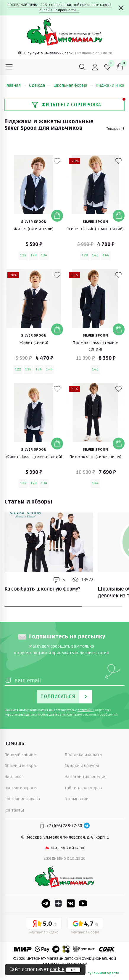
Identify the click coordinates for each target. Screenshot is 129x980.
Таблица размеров (83, 788)
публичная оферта (103, 973)
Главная (16, 85)
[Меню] (9, 67)
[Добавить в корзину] (57, 216)
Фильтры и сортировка (66, 105)
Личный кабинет (21, 755)
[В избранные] (57, 161)
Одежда (40, 85)
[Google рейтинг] (85, 927)
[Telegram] (87, 826)
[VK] (71, 903)
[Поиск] (83, 67)
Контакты (14, 810)
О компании (76, 799)
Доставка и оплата (83, 755)
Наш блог (14, 777)
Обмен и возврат (21, 766)
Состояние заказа (22, 799)
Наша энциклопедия (86, 777)
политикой (86, 710)
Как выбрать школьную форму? (42, 589)
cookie (57, 970)
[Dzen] (58, 903)
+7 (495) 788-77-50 (64, 826)
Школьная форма (73, 85)
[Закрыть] (121, 8)
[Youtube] (83, 903)
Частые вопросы (21, 788)
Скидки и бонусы (82, 766)
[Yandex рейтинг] (44, 927)
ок (73, 970)
